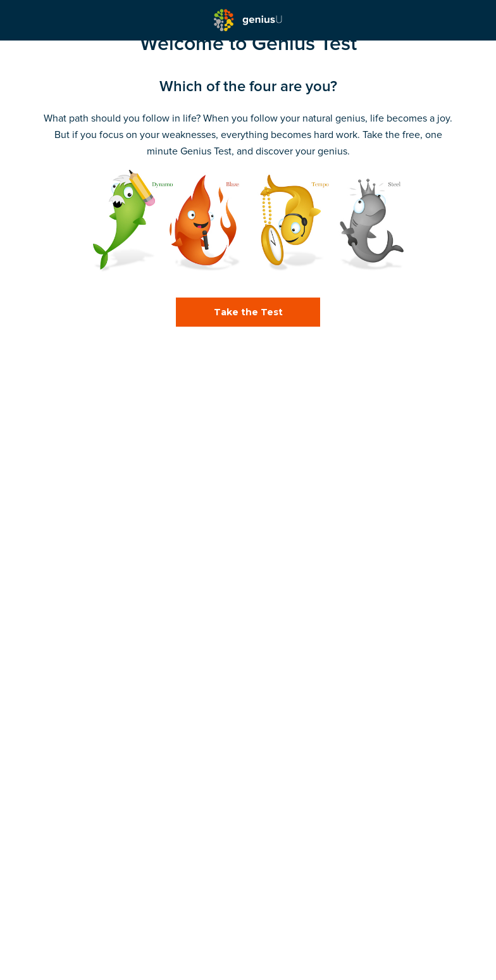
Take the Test (248, 312)
